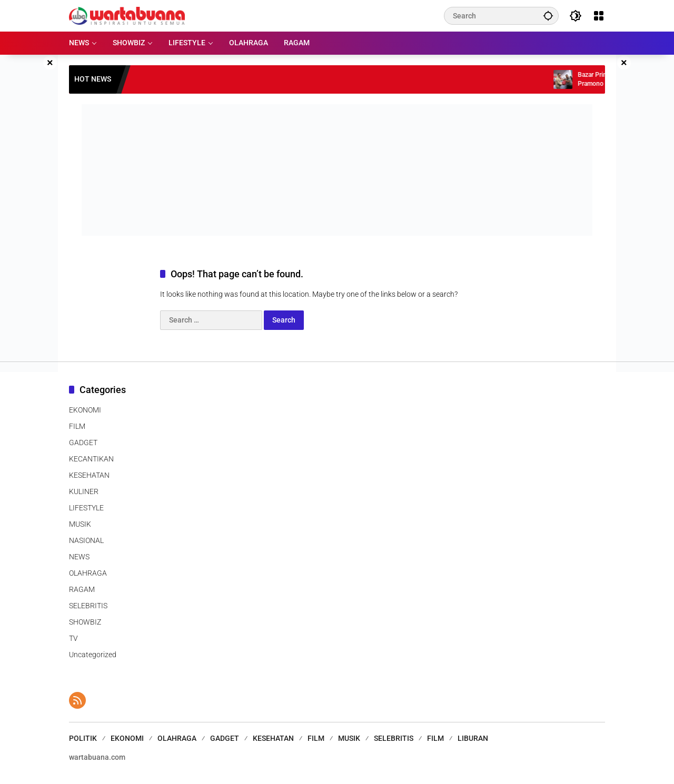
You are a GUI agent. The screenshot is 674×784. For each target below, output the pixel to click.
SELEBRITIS (88, 606)
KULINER (84, 491)
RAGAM (82, 589)
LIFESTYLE (86, 508)
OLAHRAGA (88, 573)
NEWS (79, 557)
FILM (77, 426)
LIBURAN (473, 738)
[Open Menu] (599, 16)
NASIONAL (86, 540)
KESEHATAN (89, 475)
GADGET (83, 443)
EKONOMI (85, 410)
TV (73, 638)
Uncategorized (93, 655)
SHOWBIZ (85, 622)
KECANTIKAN (91, 459)
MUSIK (80, 524)
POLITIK (83, 738)
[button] (548, 16)
